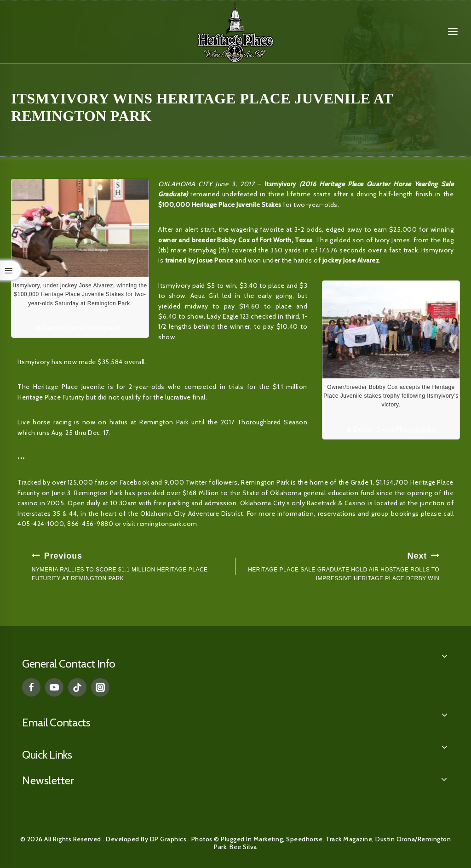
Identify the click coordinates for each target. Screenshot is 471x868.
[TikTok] (77, 687)
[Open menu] (453, 32)
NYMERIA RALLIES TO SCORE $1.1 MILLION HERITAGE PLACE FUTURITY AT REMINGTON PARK (131, 565)
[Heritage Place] (235, 32)
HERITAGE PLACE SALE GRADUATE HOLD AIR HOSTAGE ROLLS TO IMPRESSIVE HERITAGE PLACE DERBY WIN (340, 565)
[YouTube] (54, 687)
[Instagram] (100, 687)
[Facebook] (31, 687)
